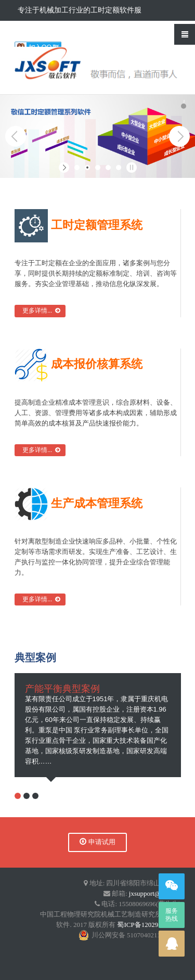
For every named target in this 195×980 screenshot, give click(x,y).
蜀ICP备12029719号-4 (149, 925)
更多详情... (40, 311)
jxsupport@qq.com (155, 893)
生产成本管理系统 (79, 503)
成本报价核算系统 (79, 364)
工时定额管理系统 (79, 225)
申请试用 (97, 842)
